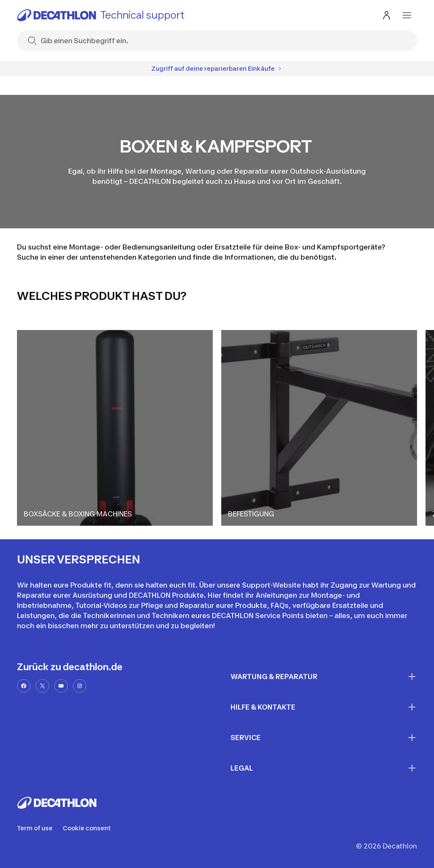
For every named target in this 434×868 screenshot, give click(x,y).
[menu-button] (407, 15)
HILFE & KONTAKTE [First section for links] (324, 707)
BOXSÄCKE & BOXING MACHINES (78, 514)
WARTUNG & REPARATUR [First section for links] (324, 677)
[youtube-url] (61, 686)
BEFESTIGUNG (251, 514)
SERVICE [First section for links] (324, 738)
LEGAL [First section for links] (324, 768)
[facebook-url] (24, 686)
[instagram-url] (80, 686)
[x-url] (42, 686)
